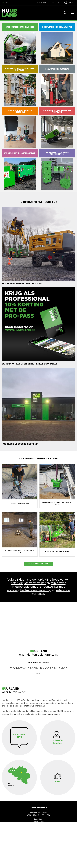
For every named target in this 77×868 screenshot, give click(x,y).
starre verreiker (35, 583)
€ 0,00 (69, 3)
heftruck (17, 583)
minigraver (58, 583)
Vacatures (42, 3)
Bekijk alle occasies (38, 564)
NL (3, 3)
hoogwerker (60, 580)
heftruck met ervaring (36, 590)
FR (7, 3)
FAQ (52, 3)
